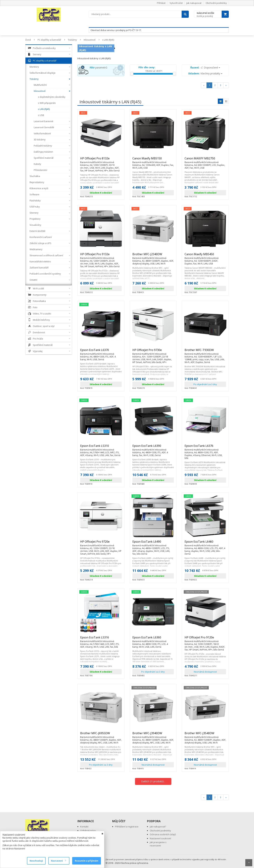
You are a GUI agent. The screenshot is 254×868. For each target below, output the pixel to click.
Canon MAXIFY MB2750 (205, 160)
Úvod (28, 40)
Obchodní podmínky (216, 3)
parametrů (99, 67)
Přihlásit (161, 3)
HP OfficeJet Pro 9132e (101, 256)
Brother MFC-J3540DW (205, 735)
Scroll (249, 863)
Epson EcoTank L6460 (205, 543)
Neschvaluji (36, 861)
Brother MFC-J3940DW (153, 735)
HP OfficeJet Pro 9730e (153, 352)
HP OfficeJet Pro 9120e (205, 639)
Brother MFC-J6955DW (101, 735)
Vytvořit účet (176, 3)
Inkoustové (90, 40)
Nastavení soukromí (160, 838)
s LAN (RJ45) (108, 40)
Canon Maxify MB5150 (153, 160)
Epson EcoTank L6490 (153, 543)
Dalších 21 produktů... (153, 781)
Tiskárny (72, 40)
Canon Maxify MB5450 (205, 256)
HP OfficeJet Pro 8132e (101, 160)
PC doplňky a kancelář (49, 40)
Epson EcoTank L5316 (101, 639)
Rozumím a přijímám (87, 861)
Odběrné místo (88, 831)
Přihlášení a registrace (127, 827)
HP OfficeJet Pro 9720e (101, 543)
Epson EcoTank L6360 (153, 639)
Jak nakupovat (194, 3)
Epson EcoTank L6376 (205, 447)
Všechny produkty (205, 73)
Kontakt (84, 827)
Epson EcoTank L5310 (101, 447)
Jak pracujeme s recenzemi (158, 844)
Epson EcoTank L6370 (101, 352)
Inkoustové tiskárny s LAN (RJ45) (96, 48)
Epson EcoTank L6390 (153, 447)
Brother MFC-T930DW (205, 352)
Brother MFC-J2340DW (153, 256)
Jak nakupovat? (158, 827)
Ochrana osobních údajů (163, 834)
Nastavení (58, 861)
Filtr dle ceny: (147, 67)
